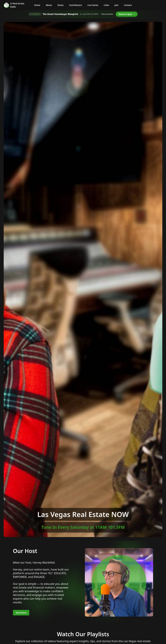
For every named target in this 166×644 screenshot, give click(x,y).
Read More (21, 613)
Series (60, 5)
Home (37, 5)
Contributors (76, 5)
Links (106, 5)
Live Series (93, 5)
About (49, 5)
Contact (128, 5)
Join (116, 5)
